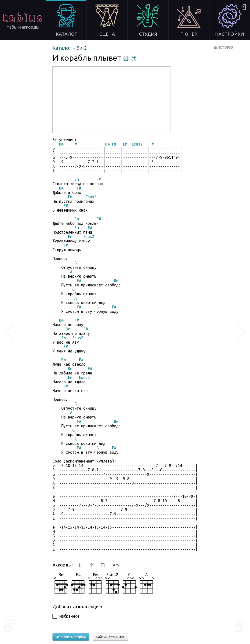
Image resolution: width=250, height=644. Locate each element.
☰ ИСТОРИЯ (224, 47)
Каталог (62, 48)
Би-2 (82, 48)
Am (116, 565)
